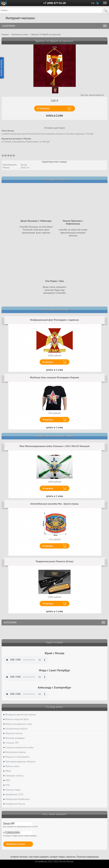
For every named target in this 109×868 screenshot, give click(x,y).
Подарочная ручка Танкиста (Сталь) (55, 561)
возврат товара (58, 857)
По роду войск (54, 707)
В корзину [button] (43, 108)
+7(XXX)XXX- (18, 833)
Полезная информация (88, 857)
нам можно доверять (39, 857)
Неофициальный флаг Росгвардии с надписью (55, 320)
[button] (106, 10)
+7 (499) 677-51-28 (54, 3)
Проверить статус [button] (16, 844)
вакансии (71, 857)
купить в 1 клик (55, 115)
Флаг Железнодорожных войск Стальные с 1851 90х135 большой (54, 446)
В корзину (48, 362)
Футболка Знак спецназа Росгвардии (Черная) (54, 377)
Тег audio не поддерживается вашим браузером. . (26, 660)
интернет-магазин (19, 857)
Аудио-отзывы (54, 642)
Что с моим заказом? (54, 814)
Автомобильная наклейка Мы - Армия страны (54, 504)
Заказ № (18, 823)
